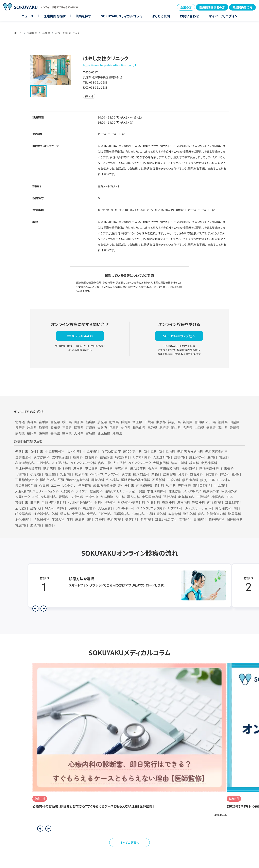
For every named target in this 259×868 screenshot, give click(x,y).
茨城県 (102, 422)
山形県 (79, 422)
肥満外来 (82, 474)
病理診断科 (123, 457)
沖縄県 (117, 433)
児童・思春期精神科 (153, 491)
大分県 (79, 433)
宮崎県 (90, 433)
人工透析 (119, 463)
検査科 (194, 463)
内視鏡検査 (144, 485)
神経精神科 (189, 468)
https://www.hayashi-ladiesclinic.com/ (109, 65)
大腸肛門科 (161, 463)
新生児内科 (167, 451)
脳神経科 (65, 468)
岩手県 (44, 422)
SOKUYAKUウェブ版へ (179, 336)
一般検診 (203, 497)
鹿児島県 (104, 433)
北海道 (20, 422)
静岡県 (44, 428)
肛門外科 (185, 519)
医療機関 (32, 33)
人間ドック (22, 497)
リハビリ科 (74, 451)
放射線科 (175, 514)
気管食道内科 (216, 514)
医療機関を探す (55, 16)
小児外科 (78, 514)
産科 (70, 519)
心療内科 (138, 514)
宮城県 (55, 422)
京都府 (90, 428)
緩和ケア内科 (132, 451)
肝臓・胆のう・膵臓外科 (73, 480)
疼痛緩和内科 (169, 468)
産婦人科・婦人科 (42, 508)
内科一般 (104, 463)
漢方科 (78, 468)
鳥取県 (152, 428)
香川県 (223, 428)
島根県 (164, 428)
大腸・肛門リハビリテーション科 (37, 491)
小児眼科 (37, 474)
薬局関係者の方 (242, 7)
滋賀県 (79, 428)
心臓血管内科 (25, 463)
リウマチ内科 (142, 457)
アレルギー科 (125, 508)
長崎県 (55, 433)
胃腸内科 (200, 519)
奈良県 (126, 428)
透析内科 (170, 497)
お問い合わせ (189, 16)
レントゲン (69, 485)
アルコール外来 (220, 480)
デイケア (82, 491)
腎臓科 (224, 457)
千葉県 (149, 422)
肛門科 (35, 502)
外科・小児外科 (105, 502)
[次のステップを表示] (44, 609)
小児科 (92, 514)
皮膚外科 (77, 497)
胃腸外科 (106, 468)
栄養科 (156, 474)
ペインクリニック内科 (151, 508)
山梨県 (235, 422)
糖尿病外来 (211, 491)
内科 (237, 508)
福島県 (90, 422)
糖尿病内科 (115, 519)
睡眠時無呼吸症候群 (136, 480)
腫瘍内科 (181, 457)
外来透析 (227, 468)
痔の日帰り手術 (26, 485)
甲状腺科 (91, 468)
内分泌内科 (223, 508)
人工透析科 (60, 463)
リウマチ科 (175, 508)
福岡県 (32, 433)
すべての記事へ (130, 843)
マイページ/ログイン (223, 16)
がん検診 (113, 480)
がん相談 (107, 497)
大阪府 (102, 428)
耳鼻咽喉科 (233, 502)
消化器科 (22, 508)
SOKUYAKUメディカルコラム (122, 16)
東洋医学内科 (152, 497)
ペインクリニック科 (83, 463)
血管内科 (91, 457)
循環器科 (169, 502)
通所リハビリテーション (121, 491)
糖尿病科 (50, 468)
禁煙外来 (22, 502)
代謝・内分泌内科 (80, 502)
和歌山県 (139, 428)
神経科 (225, 474)
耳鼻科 (183, 474)
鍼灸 (204, 480)
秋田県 (67, 422)
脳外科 (159, 485)
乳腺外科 (154, 502)
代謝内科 (22, 474)
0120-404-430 (82, 336)
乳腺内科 (67, 474)
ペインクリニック (139, 463)
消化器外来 (126, 485)
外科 (55, 514)
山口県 (199, 428)
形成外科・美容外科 (131, 502)
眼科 (90, 519)
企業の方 (186, 7)
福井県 (223, 422)
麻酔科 (50, 525)
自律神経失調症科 (28, 468)
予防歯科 (211, 474)
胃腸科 (64, 497)
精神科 (100, 519)
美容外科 (132, 519)
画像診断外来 (209, 468)
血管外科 (196, 474)
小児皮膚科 (91, 451)
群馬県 (126, 422)
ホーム (18, 33)
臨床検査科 (141, 474)
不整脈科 (159, 480)
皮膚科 (80, 519)
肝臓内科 (98, 480)
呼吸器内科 (23, 514)
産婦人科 (58, 519)
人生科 (120, 497)
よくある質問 (161, 16)
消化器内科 (23, 519)
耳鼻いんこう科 (166, 519)
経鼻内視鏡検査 (105, 485)
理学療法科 (23, 457)
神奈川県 (174, 422)
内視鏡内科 (215, 502)
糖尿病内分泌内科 (190, 451)
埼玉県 (137, 422)
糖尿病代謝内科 (216, 451)
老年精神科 (186, 497)
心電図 (44, 485)
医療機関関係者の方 (212, 7)
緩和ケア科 (48, 480)
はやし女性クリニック (67, 33)
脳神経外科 (235, 519)
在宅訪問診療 (111, 451)
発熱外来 (22, 451)
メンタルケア (192, 491)
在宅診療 (106, 457)
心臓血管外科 (156, 514)
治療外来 (92, 497)
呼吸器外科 (41, 514)
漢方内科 (184, 502)
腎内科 (171, 485)
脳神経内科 (217, 519)
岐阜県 (32, 428)
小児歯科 (221, 485)
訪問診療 (170, 474)
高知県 (20, 433)
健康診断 (175, 491)
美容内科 (121, 468)
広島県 (188, 428)
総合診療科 (138, 468)
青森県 (32, 422)
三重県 (67, 428)
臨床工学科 (179, 463)
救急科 (153, 468)
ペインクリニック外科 (105, 474)
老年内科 (147, 519)
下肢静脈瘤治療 (27, 480)
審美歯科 (52, 474)
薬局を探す (83, 16)
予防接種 (85, 485)
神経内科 (218, 497)
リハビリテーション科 (199, 508)
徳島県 (211, 428)
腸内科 (78, 457)
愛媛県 (235, 428)
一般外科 (43, 463)
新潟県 (188, 422)
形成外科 (105, 514)
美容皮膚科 (106, 508)
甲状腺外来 (229, 491)
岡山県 (176, 428)
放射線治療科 (61, 457)
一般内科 (174, 480)
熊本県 (67, 433)
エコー (55, 485)
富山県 (199, 422)
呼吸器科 (198, 502)
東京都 (161, 422)
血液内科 (37, 525)
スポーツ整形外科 (44, 497)
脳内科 (212, 457)
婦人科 (65, 514)
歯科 (201, 514)
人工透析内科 (162, 457)
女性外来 (37, 451)
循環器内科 (122, 514)
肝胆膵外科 (197, 457)
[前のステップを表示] (35, 609)
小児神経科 (209, 463)
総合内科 (96, 491)
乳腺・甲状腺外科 (54, 502)
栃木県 (114, 422)
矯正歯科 (89, 508)
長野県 (20, 428)
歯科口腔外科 (203, 485)
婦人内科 (133, 497)
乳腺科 (236, 474)
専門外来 (184, 485)
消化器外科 (41, 519)
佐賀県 (44, 433)
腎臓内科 (22, 525)
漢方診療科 (41, 457)
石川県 (211, 422)
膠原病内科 (190, 480)
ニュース (28, 16)
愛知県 (55, 428)
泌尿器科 (235, 514)
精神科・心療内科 (69, 508)
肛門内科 (67, 491)
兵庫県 (46, 33)
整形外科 (190, 514)
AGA (230, 497)
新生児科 (150, 451)
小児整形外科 (55, 451)
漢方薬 (126, 474)
